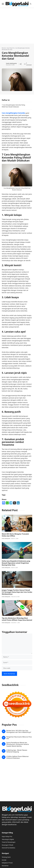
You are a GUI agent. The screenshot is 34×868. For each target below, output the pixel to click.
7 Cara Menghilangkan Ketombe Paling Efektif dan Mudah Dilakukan (13, 106)
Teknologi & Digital (8, 839)
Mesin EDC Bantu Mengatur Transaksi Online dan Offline (15, 535)
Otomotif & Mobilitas (8, 848)
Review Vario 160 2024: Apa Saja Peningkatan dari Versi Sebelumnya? (19, 731)
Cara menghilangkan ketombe (13, 113)
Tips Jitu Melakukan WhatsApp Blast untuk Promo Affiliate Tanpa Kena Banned (17, 619)
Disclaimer (5, 866)
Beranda (4, 48)
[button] (31, 4)
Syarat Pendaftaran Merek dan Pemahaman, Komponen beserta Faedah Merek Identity (18, 744)
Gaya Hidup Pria (11, 48)
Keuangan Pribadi (7, 845)
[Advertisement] (17, 27)
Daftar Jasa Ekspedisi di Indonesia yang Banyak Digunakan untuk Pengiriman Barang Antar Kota (16, 563)
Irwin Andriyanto (11, 63)
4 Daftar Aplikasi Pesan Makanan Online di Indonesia (17, 757)
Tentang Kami (6, 857)
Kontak (4, 860)
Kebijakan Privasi (7, 863)
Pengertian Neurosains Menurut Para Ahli (19, 738)
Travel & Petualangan (9, 842)
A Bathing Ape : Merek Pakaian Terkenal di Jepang (17, 751)
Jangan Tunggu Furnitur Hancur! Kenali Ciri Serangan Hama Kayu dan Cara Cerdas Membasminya (17, 592)
